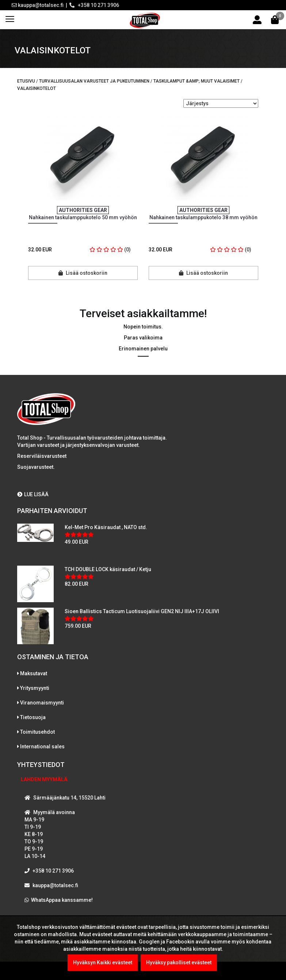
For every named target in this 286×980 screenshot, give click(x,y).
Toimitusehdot (37, 732)
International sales (42, 747)
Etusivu (26, 81)
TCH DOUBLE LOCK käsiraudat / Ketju (108, 569)
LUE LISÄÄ (33, 494)
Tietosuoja (33, 717)
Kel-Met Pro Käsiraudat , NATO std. (106, 527)
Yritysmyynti (35, 688)
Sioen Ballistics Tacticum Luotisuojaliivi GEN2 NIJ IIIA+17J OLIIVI (142, 611)
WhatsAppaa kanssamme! (62, 900)
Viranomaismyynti (42, 703)
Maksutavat (34, 673)
